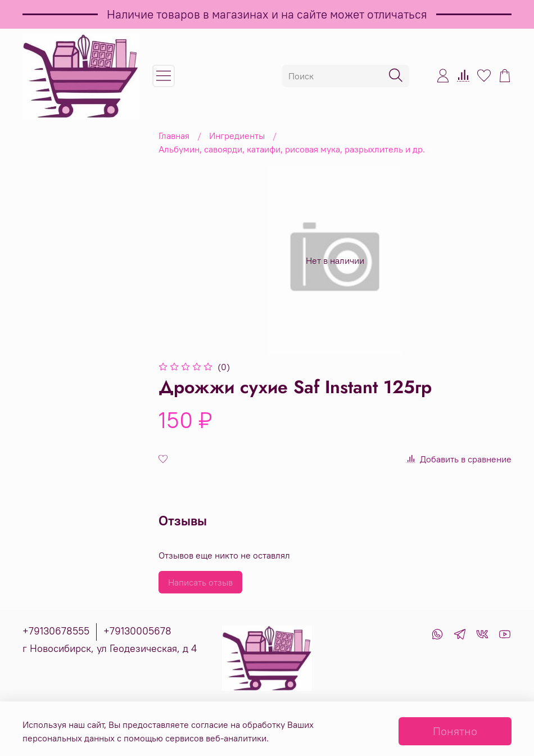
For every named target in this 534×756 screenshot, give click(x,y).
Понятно (455, 731)
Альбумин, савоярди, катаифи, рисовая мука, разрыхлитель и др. (292, 149)
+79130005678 (137, 631)
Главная (174, 136)
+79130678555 (56, 631)
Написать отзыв (200, 582)
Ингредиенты (237, 136)
